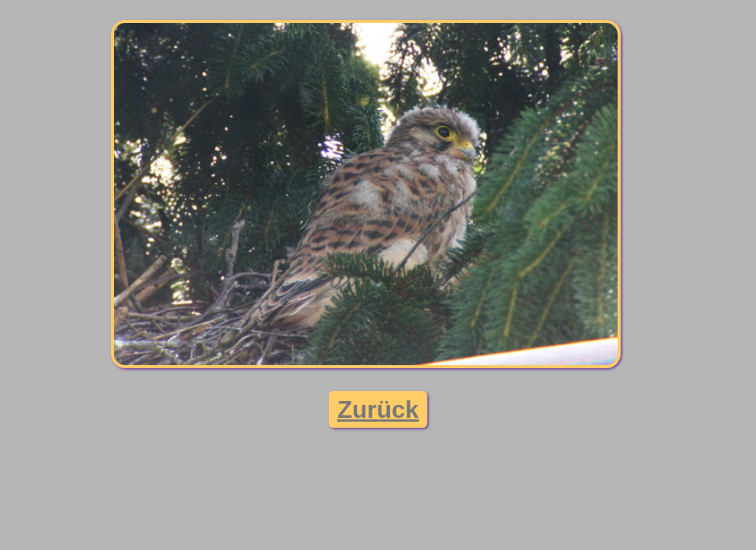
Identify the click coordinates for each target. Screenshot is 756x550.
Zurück (378, 409)
